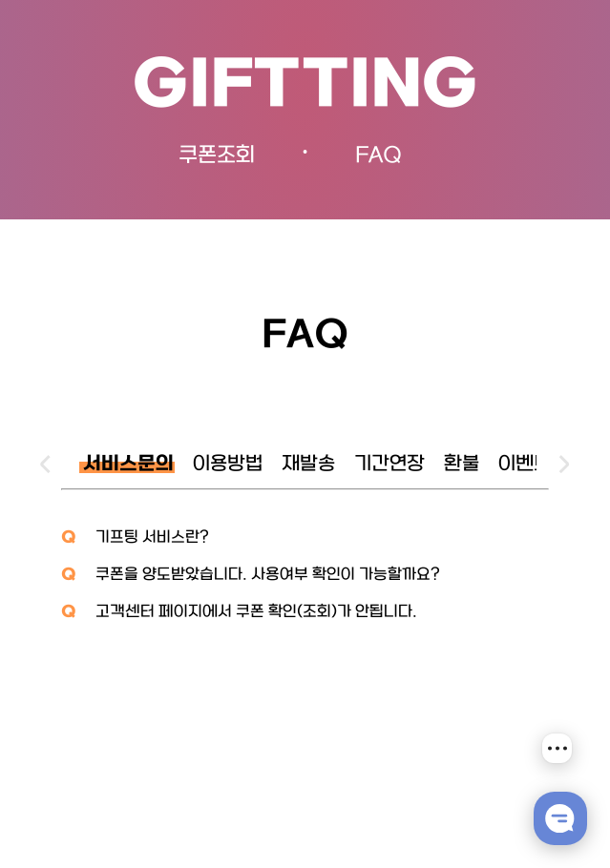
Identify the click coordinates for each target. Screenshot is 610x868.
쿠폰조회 (217, 156)
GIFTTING (305, 87)
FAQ (379, 156)
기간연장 (389, 465)
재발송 (308, 465)
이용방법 (228, 465)
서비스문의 (128, 465)
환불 (462, 465)
